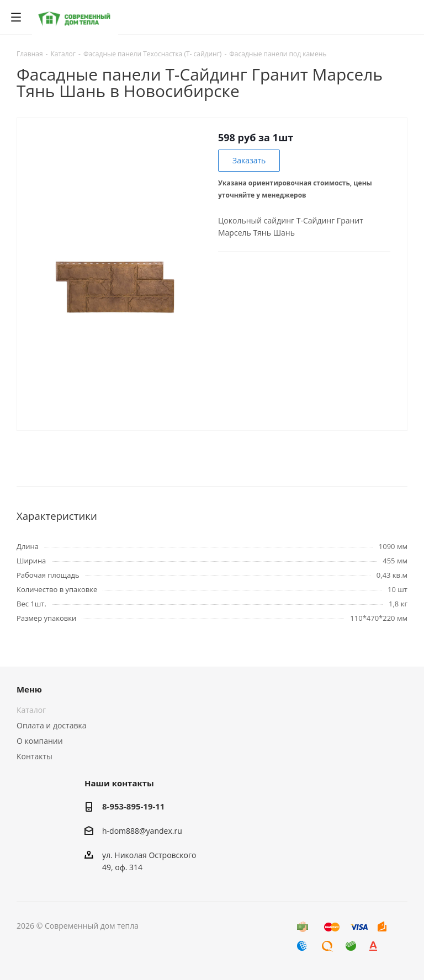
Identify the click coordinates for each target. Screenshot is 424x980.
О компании (40, 741)
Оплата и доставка (52, 725)
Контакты (35, 756)
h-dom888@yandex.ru (142, 831)
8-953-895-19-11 (133, 806)
